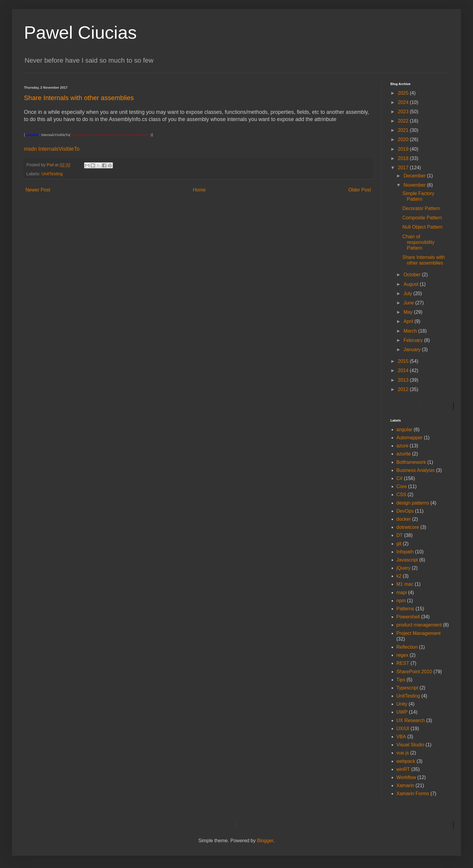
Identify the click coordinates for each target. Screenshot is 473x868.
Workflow (406, 777)
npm (401, 601)
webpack (406, 761)
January (413, 350)
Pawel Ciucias (80, 33)
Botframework (411, 462)
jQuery (403, 568)
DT (400, 535)
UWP (402, 712)
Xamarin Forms (413, 794)
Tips (401, 680)
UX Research (411, 720)
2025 (404, 93)
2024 (404, 102)
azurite (404, 454)
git (399, 544)
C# (399, 478)
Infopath (405, 552)
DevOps (405, 511)
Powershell (408, 617)
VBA (401, 737)
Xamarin (405, 785)
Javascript (407, 560)
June (409, 303)
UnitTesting (52, 174)
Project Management (419, 633)
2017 (404, 168)
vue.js (403, 753)
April (409, 321)
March (411, 331)
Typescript (407, 688)
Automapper (409, 438)
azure (402, 446)
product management (419, 625)
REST (403, 663)
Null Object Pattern (422, 227)
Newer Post (38, 190)
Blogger (265, 841)
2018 (404, 158)
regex (402, 655)
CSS (401, 495)
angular (404, 430)
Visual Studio (410, 745)
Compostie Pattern (422, 218)
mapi (402, 592)
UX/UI (403, 729)
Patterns (405, 609)
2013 (404, 380)
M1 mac (405, 584)
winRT (403, 769)
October (413, 275)
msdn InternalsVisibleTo (52, 149)
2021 (404, 130)
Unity (402, 704)
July (408, 293)
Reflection (407, 647)
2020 (404, 139)
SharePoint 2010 (414, 672)
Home (199, 190)
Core (402, 486)
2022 (404, 121)
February (414, 340)
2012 (404, 389)
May (409, 312)
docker (404, 519)
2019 (404, 149)
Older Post (360, 190)
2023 (404, 112)
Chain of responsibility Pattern (418, 242)
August (412, 284)
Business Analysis (416, 470)
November (415, 185)
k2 (399, 576)
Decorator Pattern (421, 208)
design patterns (413, 503)
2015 (404, 361)
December (415, 176)
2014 (404, 370)
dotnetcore (408, 527)
